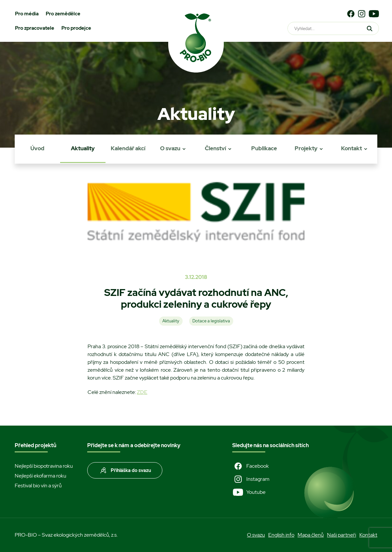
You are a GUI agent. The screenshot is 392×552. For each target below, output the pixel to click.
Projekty (306, 148)
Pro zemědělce (63, 14)
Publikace (264, 148)
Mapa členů (311, 535)
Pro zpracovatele (35, 28)
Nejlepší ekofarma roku (41, 476)
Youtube (249, 492)
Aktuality (83, 148)
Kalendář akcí (128, 148)
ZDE (142, 392)
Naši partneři (342, 535)
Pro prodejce (76, 28)
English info (281, 535)
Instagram (251, 479)
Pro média (27, 14)
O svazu (170, 148)
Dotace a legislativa (211, 321)
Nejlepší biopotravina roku (44, 466)
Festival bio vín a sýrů (38, 486)
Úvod (37, 148)
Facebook (251, 466)
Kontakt (351, 148)
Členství (215, 148)
